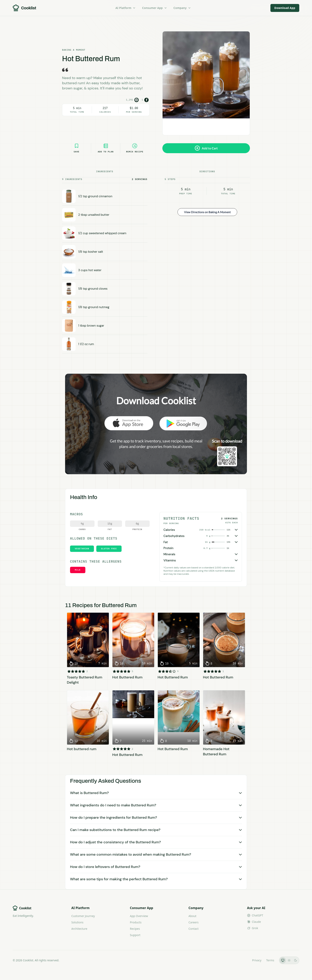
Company (182, 8)
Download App (285, 8)
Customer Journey (83, 916)
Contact (194, 929)
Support (135, 935)
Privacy (257, 960)
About (192, 916)
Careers (193, 922)
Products (136, 922)
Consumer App (155, 8)
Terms (270, 960)
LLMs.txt (242, 960)
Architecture (79, 929)
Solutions (77, 922)
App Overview (139, 916)
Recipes (135, 929)
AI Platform (126, 8)
